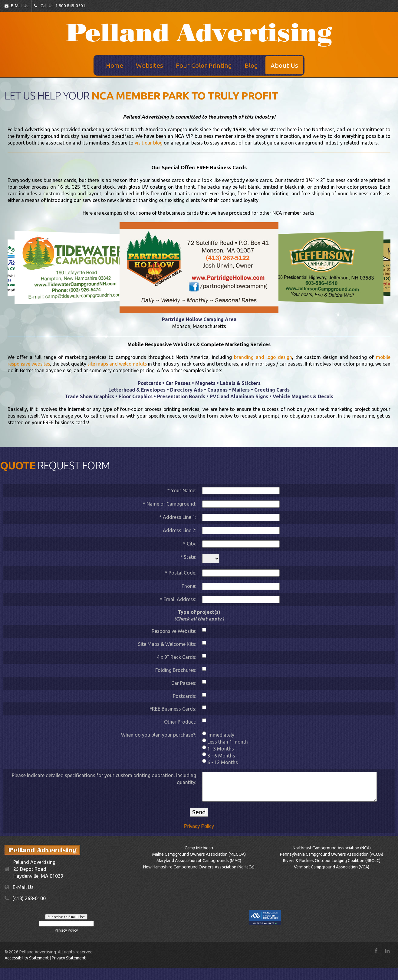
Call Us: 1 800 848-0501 (60, 6)
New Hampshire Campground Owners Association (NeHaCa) (199, 867)
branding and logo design (263, 357)
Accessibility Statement (27, 958)
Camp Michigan (199, 848)
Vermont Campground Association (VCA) (332, 867)
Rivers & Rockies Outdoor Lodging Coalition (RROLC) (332, 861)
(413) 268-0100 (29, 898)
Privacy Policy (199, 826)
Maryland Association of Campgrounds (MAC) (199, 861)
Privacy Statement (69, 958)
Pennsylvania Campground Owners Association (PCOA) (332, 854)
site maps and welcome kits (121, 364)
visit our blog (149, 143)
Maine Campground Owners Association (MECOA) (199, 854)
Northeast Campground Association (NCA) (332, 848)
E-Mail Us (16, 6)
